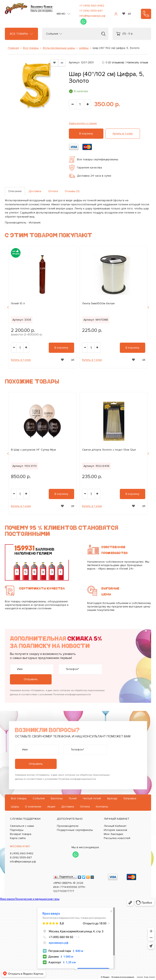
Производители (68, 826)
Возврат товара (21, 834)
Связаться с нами (22, 826)
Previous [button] (8, 307)
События (52, 34)
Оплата (53, 191)
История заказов (115, 830)
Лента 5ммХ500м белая (98, 303)
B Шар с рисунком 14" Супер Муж (33, 450)
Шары (15, 807)
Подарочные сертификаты (75, 830)
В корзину (86, 134)
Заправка (130, 798)
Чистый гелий (92, 798)
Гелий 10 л (18, 303)
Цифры (84, 48)
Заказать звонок (146, 14)
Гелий (73, 798)
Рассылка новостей (117, 838)
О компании (33, 807)
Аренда (112, 798)
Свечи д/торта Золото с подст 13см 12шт (109, 450)
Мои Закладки (113, 834)
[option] (43, 307)
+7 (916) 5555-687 (91, 11)
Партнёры (17, 830)
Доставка (35, 191)
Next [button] (148, 307)
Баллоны (57, 798)
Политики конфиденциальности (72, 695)
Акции (51, 807)
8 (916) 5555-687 (21, 857)
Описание (15, 191)
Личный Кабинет (115, 826)
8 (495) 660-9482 (22, 853)
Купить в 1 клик (123, 134)
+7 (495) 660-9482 (92, 6)
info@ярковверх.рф (92, 16)
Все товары (19, 34)
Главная (13, 48)
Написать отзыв (137, 62)
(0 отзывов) (116, 62)
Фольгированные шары (59, 48)
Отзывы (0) (72, 191)
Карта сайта (18, 838)
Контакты (102, 807)
